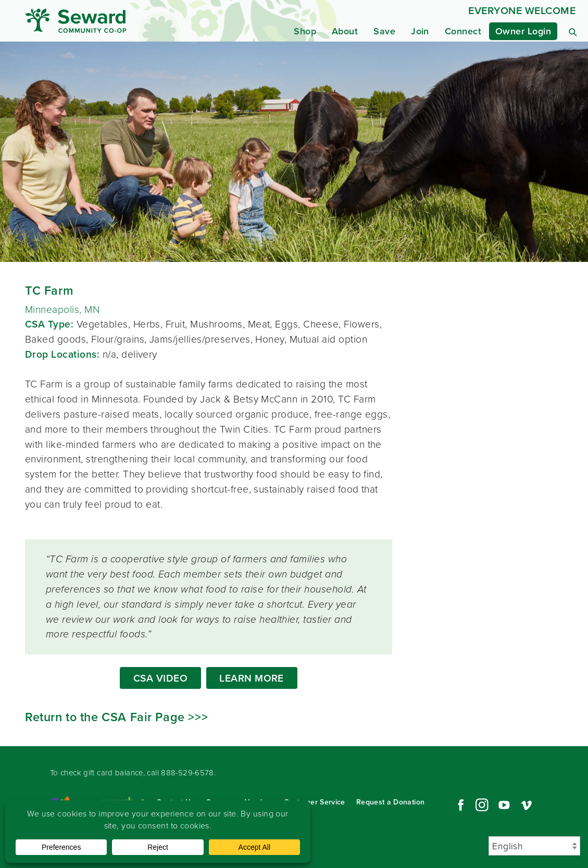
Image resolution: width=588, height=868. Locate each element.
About (345, 31)
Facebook (459, 805)
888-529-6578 (187, 773)
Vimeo (527, 805)
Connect (463, 31)
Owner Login (523, 31)
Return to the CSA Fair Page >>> (116, 717)
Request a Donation (390, 802)
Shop (305, 31)
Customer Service (315, 802)
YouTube (504, 805)
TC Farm (49, 291)
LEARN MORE (252, 678)
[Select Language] (534, 846)
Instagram (482, 805)
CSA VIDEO (160, 678)
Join (420, 31)
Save (384, 31)
